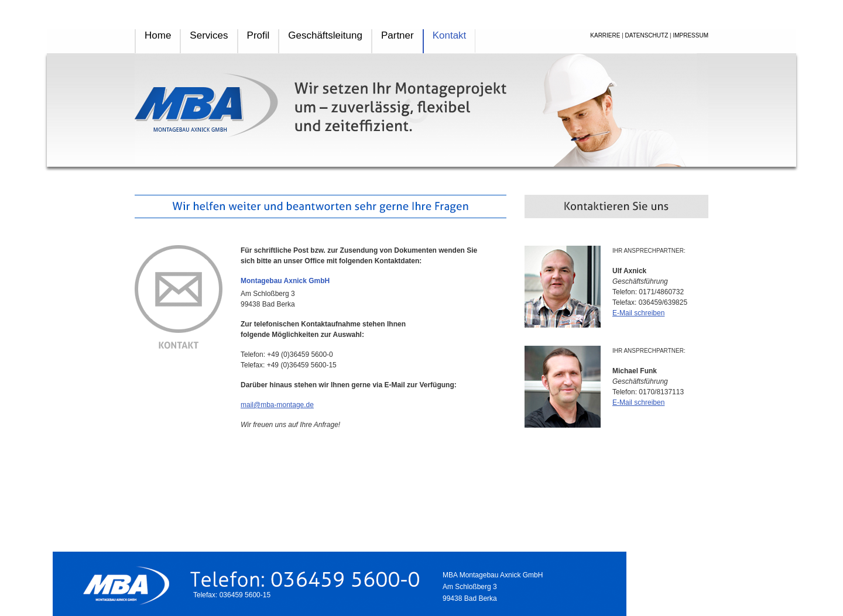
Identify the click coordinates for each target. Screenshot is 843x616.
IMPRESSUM (690, 35)
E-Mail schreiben (638, 313)
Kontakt (450, 35)
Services (209, 35)
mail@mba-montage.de (277, 405)
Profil (258, 35)
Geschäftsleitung (325, 35)
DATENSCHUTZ (647, 35)
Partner (397, 35)
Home (158, 35)
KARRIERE (605, 35)
